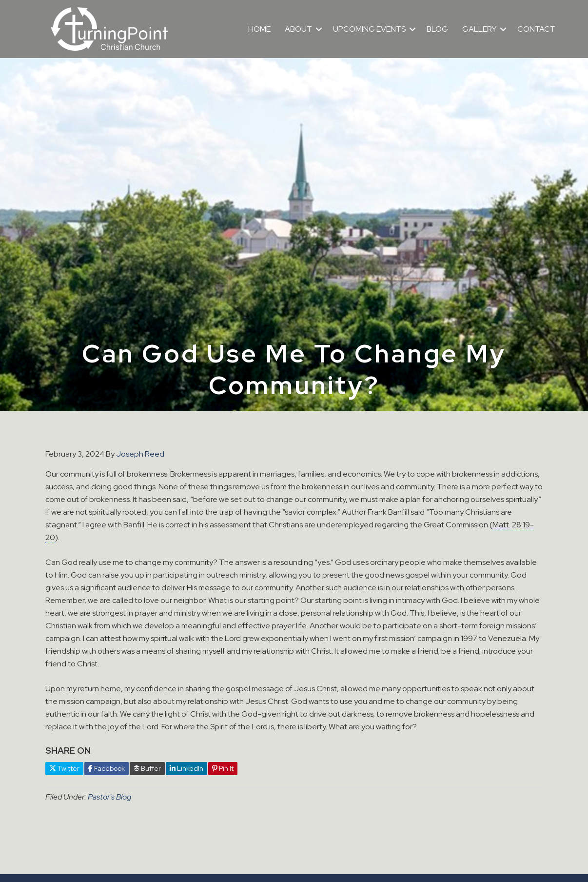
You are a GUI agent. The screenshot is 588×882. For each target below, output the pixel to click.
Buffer (147, 768)
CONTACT (536, 29)
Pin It (223, 768)
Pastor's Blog (109, 797)
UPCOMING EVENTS (369, 29)
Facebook (107, 768)
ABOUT (298, 29)
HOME (259, 29)
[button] (319, 29)
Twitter (64, 768)
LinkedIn (186, 768)
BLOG (437, 29)
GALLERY (479, 29)
